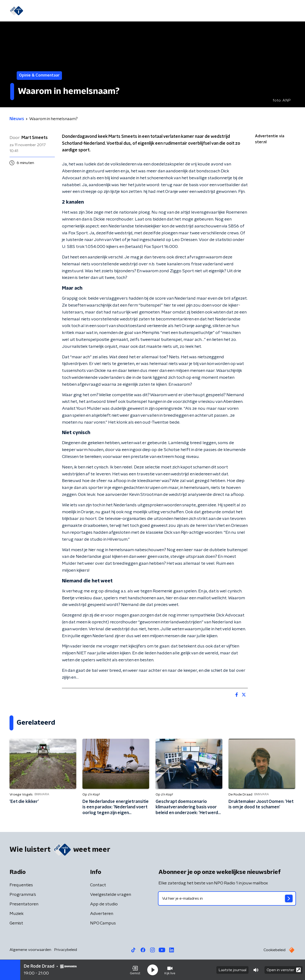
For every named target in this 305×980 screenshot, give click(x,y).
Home (36, 11)
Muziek (17, 914)
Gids (72, 11)
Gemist (89, 11)
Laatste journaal (232, 970)
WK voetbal (171, 11)
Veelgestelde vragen (111, 895)
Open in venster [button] (284, 970)
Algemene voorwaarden (30, 950)
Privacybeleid (66, 950)
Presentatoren (24, 904)
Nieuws (55, 11)
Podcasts (144, 11)
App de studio (104, 904)
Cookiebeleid (274, 950)
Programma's (115, 11)
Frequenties (21, 885)
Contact (98, 885)
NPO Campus (103, 923)
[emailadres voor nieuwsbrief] (227, 898)
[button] (135, 970)
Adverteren (102, 914)
